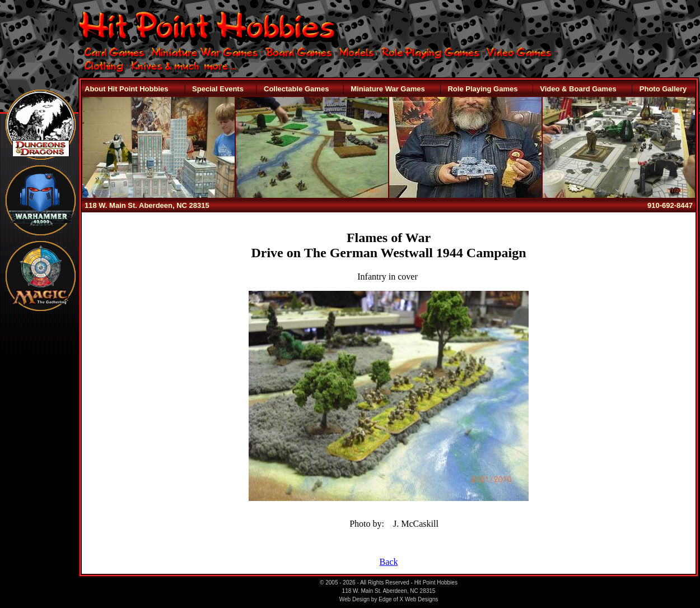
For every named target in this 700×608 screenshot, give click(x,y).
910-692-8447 (670, 205)
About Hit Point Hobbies (126, 89)
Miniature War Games (388, 89)
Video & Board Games (578, 89)
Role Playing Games (482, 89)
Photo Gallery (663, 89)
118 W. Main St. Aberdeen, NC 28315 (147, 205)
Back (389, 562)
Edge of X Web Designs (408, 599)
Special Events (218, 89)
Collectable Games (296, 89)
